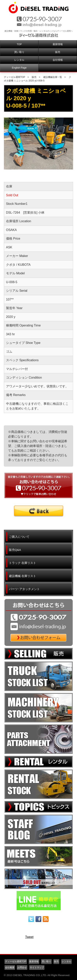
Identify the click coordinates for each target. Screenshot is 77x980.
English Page (19, 68)
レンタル (19, 60)
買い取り (19, 52)
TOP (19, 44)
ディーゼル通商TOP (15, 77)
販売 (58, 52)
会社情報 (58, 60)
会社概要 (10, 968)
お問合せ (22, 968)
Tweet (29, 937)
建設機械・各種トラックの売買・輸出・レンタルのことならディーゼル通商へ (39, 31)
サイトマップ (37, 968)
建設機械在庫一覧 (53, 77)
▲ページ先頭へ (64, 947)
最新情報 (58, 44)
